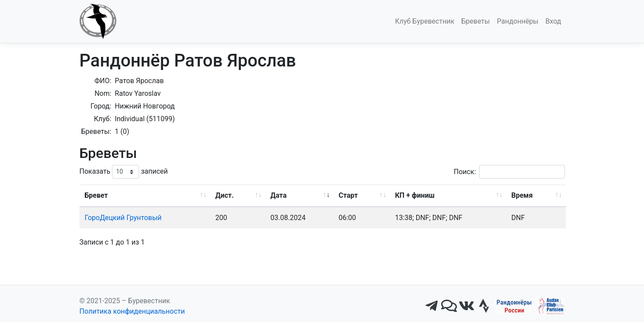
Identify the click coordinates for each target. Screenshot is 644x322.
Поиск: (509, 172)
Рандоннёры (517, 21)
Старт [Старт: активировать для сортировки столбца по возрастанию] (348, 195)
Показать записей (124, 172)
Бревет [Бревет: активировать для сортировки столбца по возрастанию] (96, 195)
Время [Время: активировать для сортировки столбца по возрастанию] (522, 195)
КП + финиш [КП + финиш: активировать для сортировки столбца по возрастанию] (415, 195)
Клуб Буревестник (425, 21)
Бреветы (475, 21)
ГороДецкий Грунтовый (123, 218)
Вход (553, 21)
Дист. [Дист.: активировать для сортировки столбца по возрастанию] (225, 195)
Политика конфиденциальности (132, 311)
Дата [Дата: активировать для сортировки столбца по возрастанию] (279, 195)
